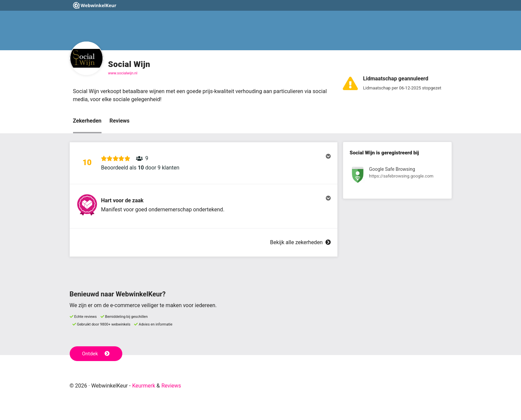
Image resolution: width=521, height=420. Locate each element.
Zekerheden (87, 121)
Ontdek (96, 354)
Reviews (120, 121)
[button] (204, 163)
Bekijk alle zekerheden (300, 242)
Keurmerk (144, 386)
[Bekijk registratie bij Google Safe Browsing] (397, 176)
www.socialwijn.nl (123, 73)
